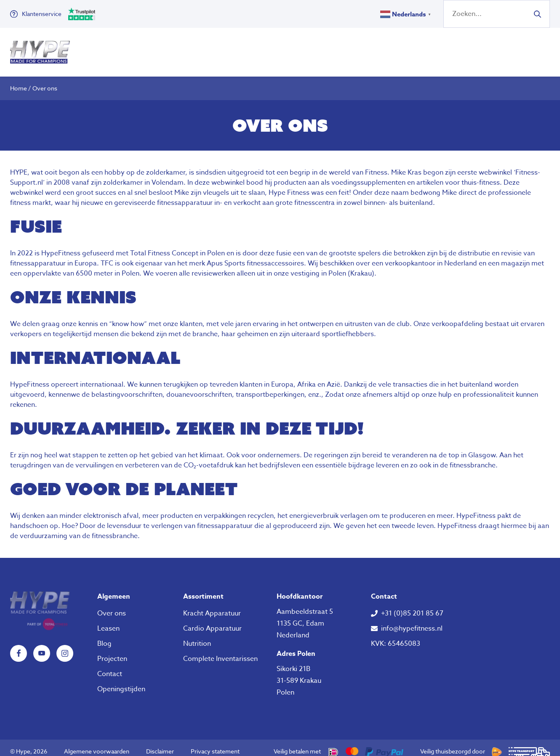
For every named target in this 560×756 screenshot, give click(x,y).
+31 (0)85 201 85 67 (412, 606)
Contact (110, 666)
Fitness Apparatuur (123, 48)
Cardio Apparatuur (212, 621)
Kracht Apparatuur (212, 606)
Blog (104, 636)
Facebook (19, 646)
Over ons (328, 48)
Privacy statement (215, 744)
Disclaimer (160, 744)
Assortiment (203, 589)
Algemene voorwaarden (97, 744)
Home (19, 81)
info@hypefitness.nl (412, 621)
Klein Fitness (209, 48)
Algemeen (114, 589)
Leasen (108, 621)
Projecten (112, 651)
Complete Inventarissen (220, 651)
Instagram (65, 646)
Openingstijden (121, 682)
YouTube (42, 646)
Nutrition (278, 48)
